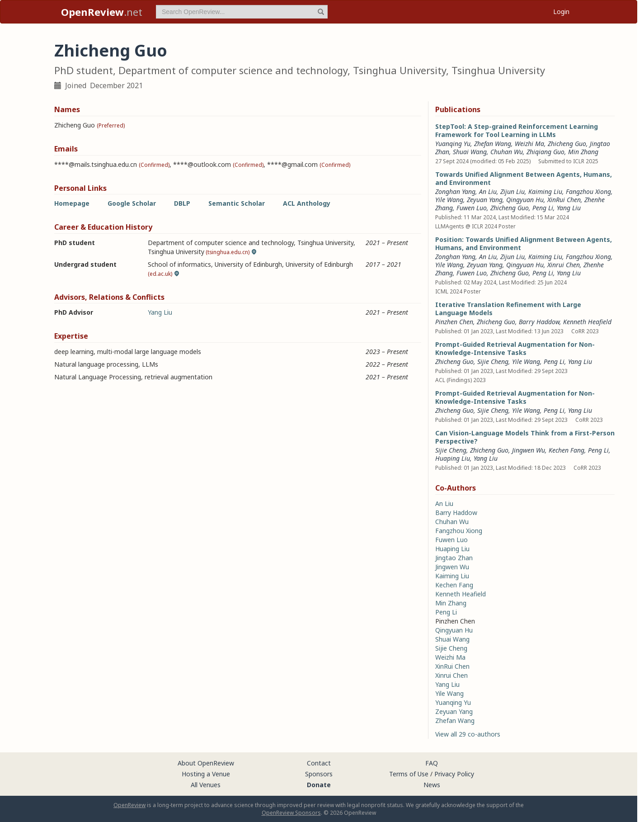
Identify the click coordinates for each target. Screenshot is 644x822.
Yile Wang (449, 200)
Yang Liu (160, 312)
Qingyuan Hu (525, 200)
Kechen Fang (566, 450)
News (432, 785)
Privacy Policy (454, 774)
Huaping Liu (453, 458)
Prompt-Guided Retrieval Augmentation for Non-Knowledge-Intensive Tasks (515, 348)
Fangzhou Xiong (588, 191)
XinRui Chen (564, 200)
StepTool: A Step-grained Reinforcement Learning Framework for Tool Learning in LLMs (517, 130)
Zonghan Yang (455, 191)
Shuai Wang (470, 152)
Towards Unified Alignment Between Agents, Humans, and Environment (524, 178)
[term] (242, 12)
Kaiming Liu (545, 191)
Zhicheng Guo (567, 144)
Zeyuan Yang (485, 200)
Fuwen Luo (472, 208)
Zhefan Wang (493, 144)
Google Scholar (132, 203)
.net (102, 12)
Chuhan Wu (507, 152)
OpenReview (129, 805)
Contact (319, 763)
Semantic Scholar (237, 203)
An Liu (488, 191)
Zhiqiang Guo (545, 152)
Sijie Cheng (493, 361)
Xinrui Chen (564, 265)
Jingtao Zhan (454, 558)
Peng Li (543, 208)
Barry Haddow (539, 322)
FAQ (432, 763)
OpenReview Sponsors (291, 813)
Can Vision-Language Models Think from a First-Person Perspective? (525, 437)
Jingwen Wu (529, 450)
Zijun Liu (512, 191)
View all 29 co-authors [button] (468, 734)
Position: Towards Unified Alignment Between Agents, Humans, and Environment (524, 243)
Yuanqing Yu (453, 144)
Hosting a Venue (206, 774)
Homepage (72, 203)
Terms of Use (409, 774)
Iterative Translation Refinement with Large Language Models (508, 309)
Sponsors (319, 774)
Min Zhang (583, 152)
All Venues (206, 785)
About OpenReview (206, 763)
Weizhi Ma (529, 144)
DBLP (182, 203)
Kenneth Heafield (587, 322)
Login (561, 12)
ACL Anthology (307, 203)
